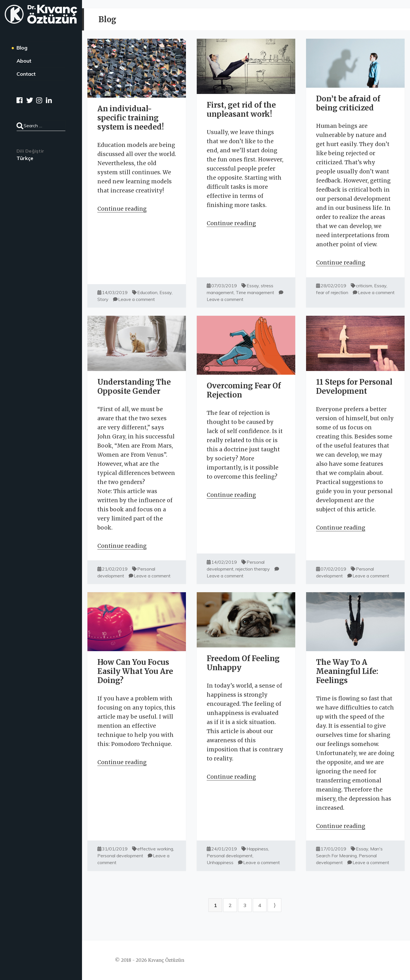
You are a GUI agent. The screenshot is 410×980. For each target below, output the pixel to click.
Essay (166, 292)
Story (103, 299)
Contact (26, 74)
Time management (255, 292)
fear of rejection (332, 292)
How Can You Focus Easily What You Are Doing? (135, 671)
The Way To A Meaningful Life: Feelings (347, 671)
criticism (364, 286)
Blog (22, 48)
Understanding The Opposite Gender (134, 387)
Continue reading (122, 209)
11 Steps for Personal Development (354, 387)
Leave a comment (137, 299)
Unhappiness (220, 862)
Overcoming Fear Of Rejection (244, 390)
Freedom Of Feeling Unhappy (243, 663)
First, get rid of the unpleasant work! (241, 109)
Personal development (120, 856)
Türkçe (25, 158)
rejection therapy (253, 569)
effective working (155, 849)
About (24, 61)
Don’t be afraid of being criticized (348, 103)
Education (147, 292)
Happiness (257, 849)
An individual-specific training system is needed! (131, 118)
